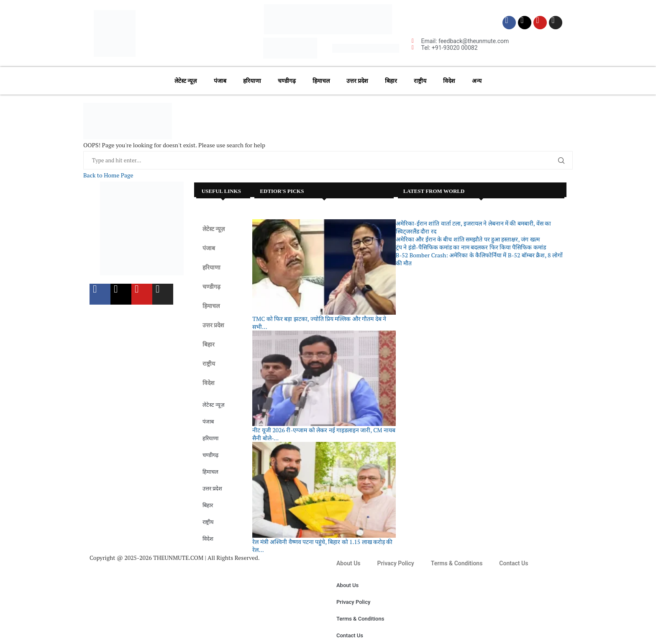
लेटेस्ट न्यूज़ (186, 81)
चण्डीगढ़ (287, 81)
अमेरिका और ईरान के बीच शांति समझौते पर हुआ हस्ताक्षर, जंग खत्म (468, 239)
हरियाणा (252, 81)
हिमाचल (321, 81)
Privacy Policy (396, 563)
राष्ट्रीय (420, 81)
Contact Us (514, 563)
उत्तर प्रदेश (357, 81)
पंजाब (220, 81)
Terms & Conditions (457, 563)
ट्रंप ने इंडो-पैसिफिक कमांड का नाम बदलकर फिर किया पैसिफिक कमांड (471, 247)
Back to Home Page (108, 175)
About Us (348, 563)
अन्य (477, 81)
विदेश (449, 81)
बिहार (391, 81)
